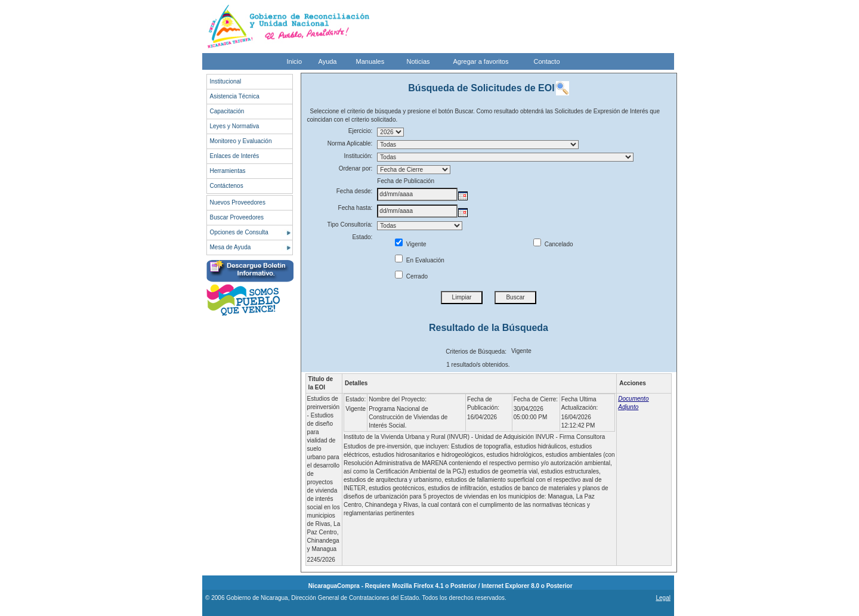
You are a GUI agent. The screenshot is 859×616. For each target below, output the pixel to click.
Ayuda (328, 61)
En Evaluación (420, 260)
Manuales (370, 61)
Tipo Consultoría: (350, 225)
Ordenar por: (356, 168)
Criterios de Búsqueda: (476, 352)
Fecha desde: (355, 191)
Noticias (418, 61)
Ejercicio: (361, 131)
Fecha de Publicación (406, 181)
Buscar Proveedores (237, 217)
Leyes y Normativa (235, 126)
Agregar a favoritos (481, 61)
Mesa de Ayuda (231, 247)
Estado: (362, 237)
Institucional (226, 81)
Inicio (295, 61)
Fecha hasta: (356, 208)
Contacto (547, 61)
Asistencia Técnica (235, 96)
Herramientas (228, 171)
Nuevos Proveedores (238, 202)
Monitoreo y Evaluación (241, 141)
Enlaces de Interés (235, 156)
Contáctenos (227, 186)
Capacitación (227, 111)
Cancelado (553, 244)
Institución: (359, 156)
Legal (663, 598)
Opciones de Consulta (239, 232)
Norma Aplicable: (350, 143)
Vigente (411, 244)
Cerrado (411, 276)
